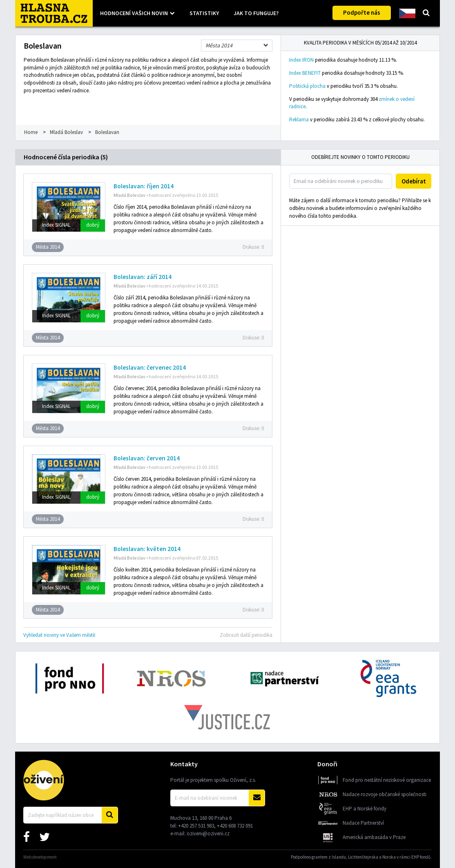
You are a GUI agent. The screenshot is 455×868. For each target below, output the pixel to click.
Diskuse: (253, 247)
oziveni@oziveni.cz (208, 833)
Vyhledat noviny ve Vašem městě (59, 635)
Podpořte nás (362, 12)
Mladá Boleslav (66, 132)
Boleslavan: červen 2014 (147, 458)
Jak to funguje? (256, 13)
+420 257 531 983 (196, 826)
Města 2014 (219, 45)
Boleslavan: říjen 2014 (144, 186)
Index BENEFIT (305, 73)
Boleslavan (107, 132)
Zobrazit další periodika (246, 635)
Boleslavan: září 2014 (143, 277)
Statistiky (204, 13)
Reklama (299, 119)
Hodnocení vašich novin (134, 13)
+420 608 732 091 (235, 826)
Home (31, 132)
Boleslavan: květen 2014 (147, 549)
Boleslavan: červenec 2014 (150, 367)
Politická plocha (307, 86)
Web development (40, 857)
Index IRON (301, 60)
